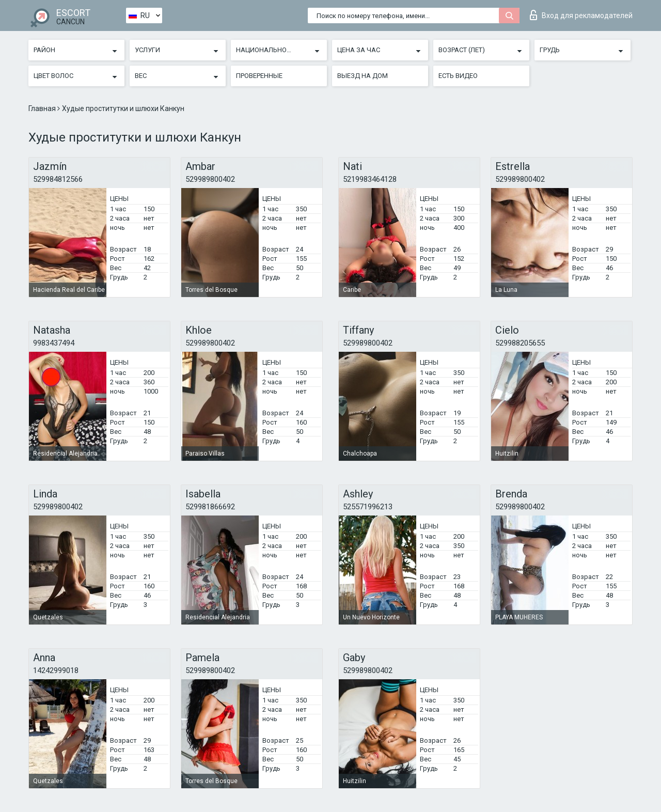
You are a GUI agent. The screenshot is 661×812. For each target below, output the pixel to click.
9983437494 (54, 343)
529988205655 (520, 343)
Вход (581, 15)
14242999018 (56, 670)
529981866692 (210, 507)
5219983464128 (370, 179)
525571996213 (368, 507)
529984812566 (58, 179)
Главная (43, 108)
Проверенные (259, 76)
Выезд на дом (363, 76)
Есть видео (458, 76)
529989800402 (210, 179)
